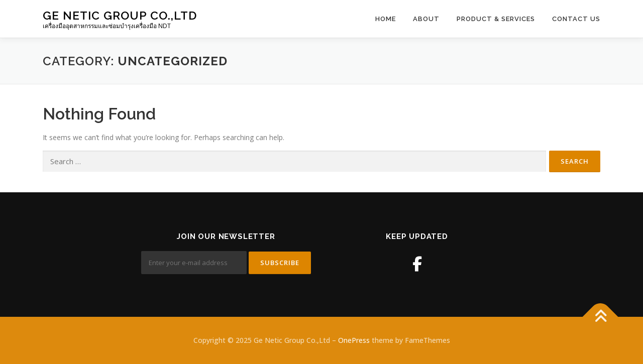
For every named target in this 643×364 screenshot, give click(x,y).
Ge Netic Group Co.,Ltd (120, 15)
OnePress (354, 340)
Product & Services (496, 19)
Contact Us (576, 19)
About (426, 19)
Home (386, 19)
